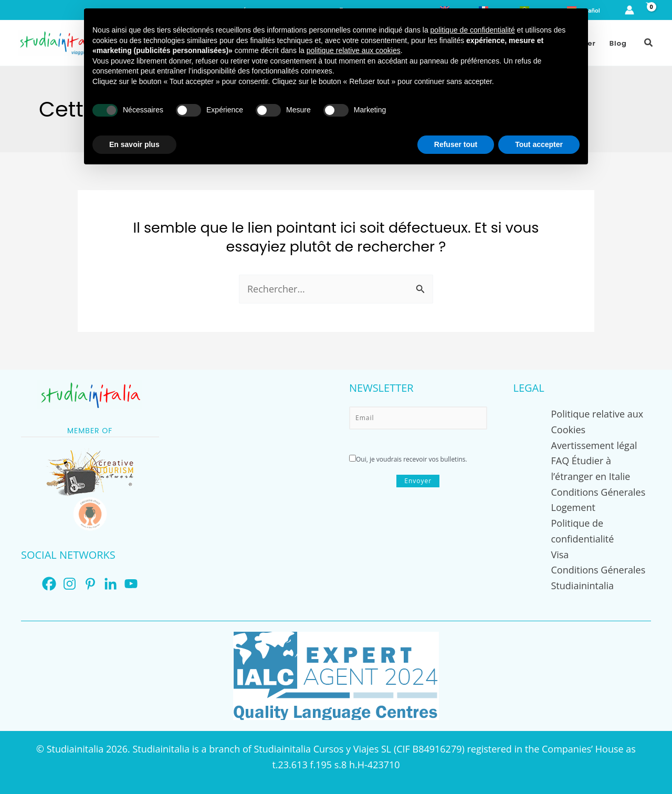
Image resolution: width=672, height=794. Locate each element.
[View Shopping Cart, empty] (649, 10)
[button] (649, 43)
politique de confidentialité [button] (473, 30)
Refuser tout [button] (456, 144)
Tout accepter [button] (539, 144)
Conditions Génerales (598, 492)
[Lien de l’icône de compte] (629, 10)
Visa (560, 555)
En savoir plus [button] (134, 144)
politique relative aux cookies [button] (354, 50)
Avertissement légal (594, 445)
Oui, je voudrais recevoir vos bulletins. (408, 459)
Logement (573, 507)
